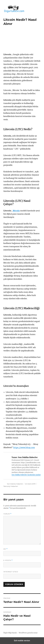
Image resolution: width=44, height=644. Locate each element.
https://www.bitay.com (24, 447)
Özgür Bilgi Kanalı (10, 633)
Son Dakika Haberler (15, 484)
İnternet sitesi (11, 572)
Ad (5, 549)
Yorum (7, 514)
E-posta (8, 560)
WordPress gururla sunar (28, 633)
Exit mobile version (22, 641)
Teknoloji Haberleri (11, 486)
